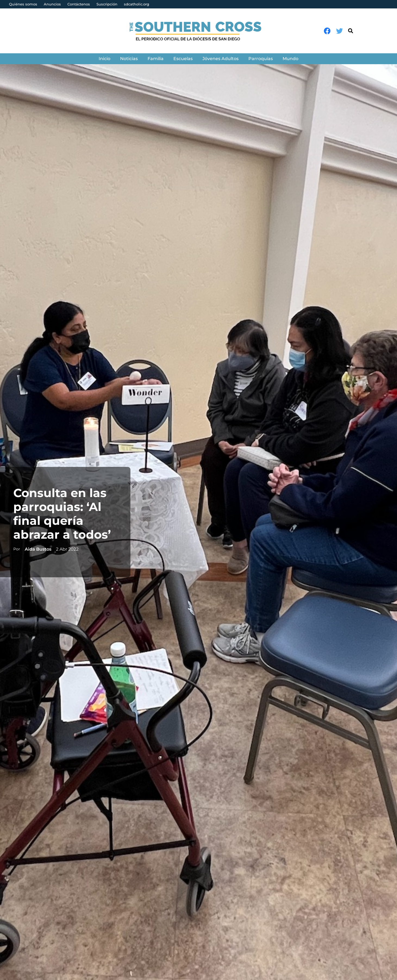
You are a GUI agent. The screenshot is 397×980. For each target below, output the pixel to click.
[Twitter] (340, 31)
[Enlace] (198, 31)
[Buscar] (351, 31)
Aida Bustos (37, 549)
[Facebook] (327, 31)
